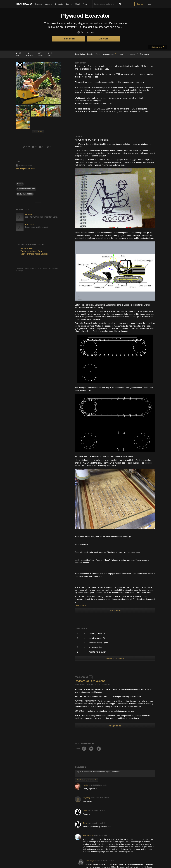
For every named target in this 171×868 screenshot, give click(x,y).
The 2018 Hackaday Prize (20, 65)
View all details (115, 611)
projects (29, 214)
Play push (29, 225)
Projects (39, 4)
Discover (49, 4)
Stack (78, 4)
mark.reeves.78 (88, 836)
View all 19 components (115, 658)
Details (90, 54)
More (87, 4)
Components (110, 54)
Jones (85, 823)
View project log (115, 726)
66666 (85, 810)
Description (80, 54)
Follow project (69, 39)
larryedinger (87, 798)
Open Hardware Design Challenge (35, 254)
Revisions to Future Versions (90, 681)
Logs (121, 54)
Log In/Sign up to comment (87, 780)
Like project (104, 39)
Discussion (146, 54)
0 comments (106, 684)
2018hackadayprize (25, 194)
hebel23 (86, 785)
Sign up (140, 4)
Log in (150, 4)
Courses (69, 4)
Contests (59, 4)
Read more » (80, 606)
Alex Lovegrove (85, 32)
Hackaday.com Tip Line (30, 249)
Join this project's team (25, 169)
